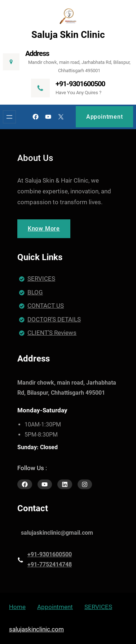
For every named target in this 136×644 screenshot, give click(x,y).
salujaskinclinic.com (36, 629)
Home (17, 607)
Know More (44, 229)
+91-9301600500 (80, 84)
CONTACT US (46, 306)
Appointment (105, 117)
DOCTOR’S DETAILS (54, 319)
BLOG (35, 292)
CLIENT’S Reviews (52, 333)
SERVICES (41, 279)
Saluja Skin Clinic (68, 35)
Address (37, 53)
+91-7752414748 (50, 564)
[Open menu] (9, 117)
